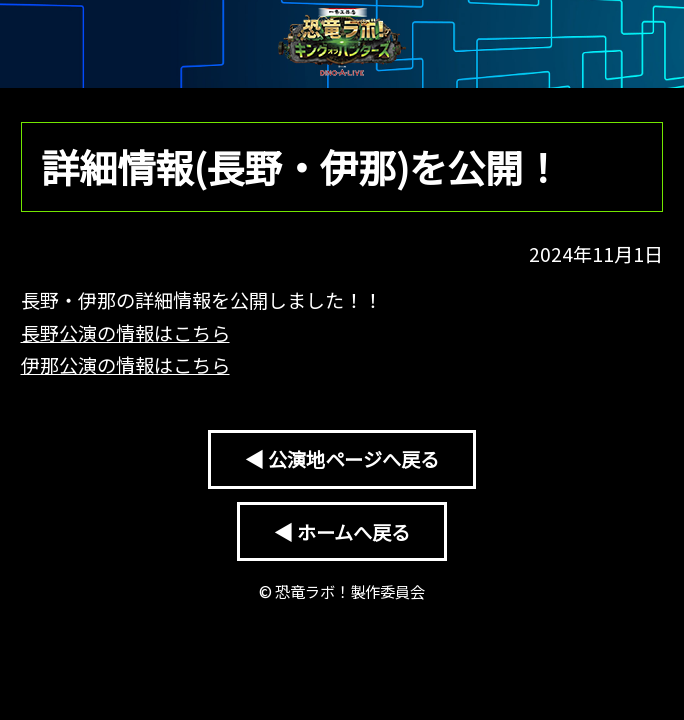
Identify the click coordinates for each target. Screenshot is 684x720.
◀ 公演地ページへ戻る (342, 459)
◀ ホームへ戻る (342, 532)
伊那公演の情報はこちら (125, 365)
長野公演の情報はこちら (125, 333)
